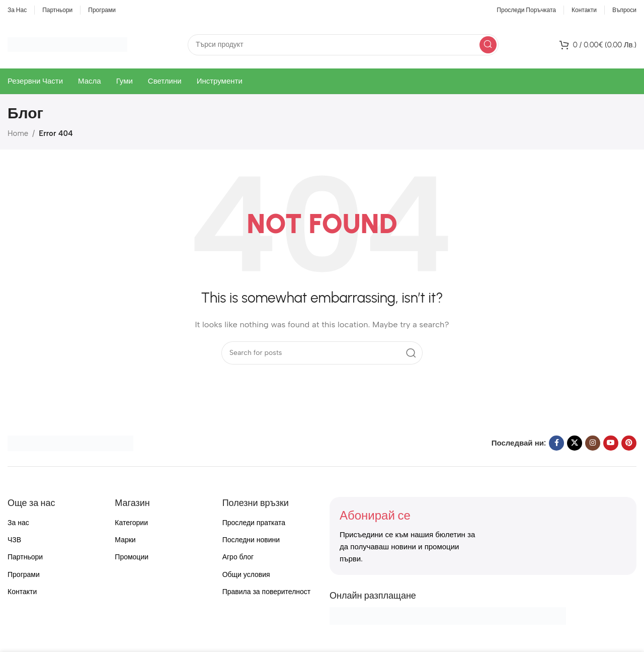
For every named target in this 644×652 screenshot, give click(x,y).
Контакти (22, 592)
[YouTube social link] (611, 443)
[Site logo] (67, 44)
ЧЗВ (14, 540)
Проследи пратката (254, 523)
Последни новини (251, 540)
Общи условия (246, 575)
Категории (131, 523)
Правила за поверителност (267, 592)
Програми (24, 575)
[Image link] (70, 443)
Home (18, 133)
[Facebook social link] (556, 443)
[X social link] (575, 443)
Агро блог (238, 557)
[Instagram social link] (593, 443)
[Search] (343, 45)
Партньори (25, 557)
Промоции (132, 557)
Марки (125, 540)
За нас (18, 523)
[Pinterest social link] (629, 443)
